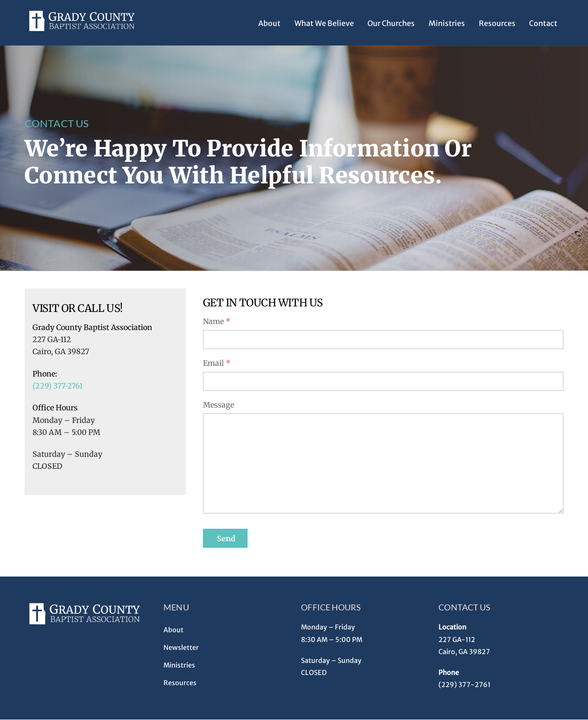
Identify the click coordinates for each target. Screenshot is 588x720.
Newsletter (181, 648)
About (269, 23)
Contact (543, 23)
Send (226, 538)
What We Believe (324, 23)
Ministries (447, 23)
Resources (497, 23)
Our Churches (391, 23)
